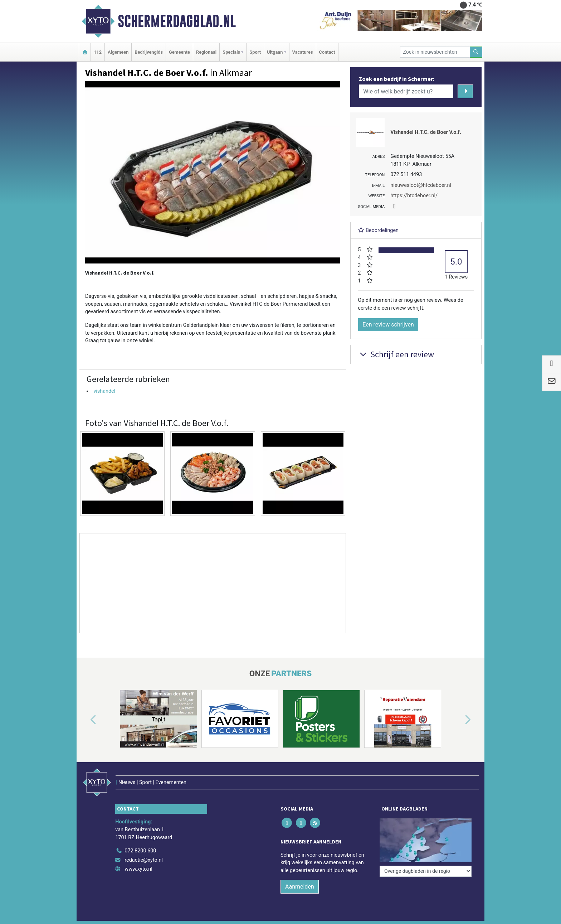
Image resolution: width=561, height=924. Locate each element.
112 (98, 52)
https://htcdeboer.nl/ (414, 196)
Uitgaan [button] (275, 52)
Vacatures (303, 52)
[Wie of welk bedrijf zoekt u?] (406, 91)
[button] (85, 720)
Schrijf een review (396, 354)
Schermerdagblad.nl (177, 21)
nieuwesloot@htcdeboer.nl (421, 185)
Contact (327, 52)
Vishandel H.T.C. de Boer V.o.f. (426, 132)
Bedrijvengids (149, 52)
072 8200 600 (140, 851)
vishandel (104, 391)
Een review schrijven (388, 325)
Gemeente (179, 52)
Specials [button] (231, 52)
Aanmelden (300, 887)
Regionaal (206, 52)
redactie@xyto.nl (144, 860)
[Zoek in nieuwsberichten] (435, 52)
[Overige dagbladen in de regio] (426, 871)
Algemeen (118, 52)
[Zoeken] (476, 52)
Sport (255, 52)
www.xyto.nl (138, 869)
